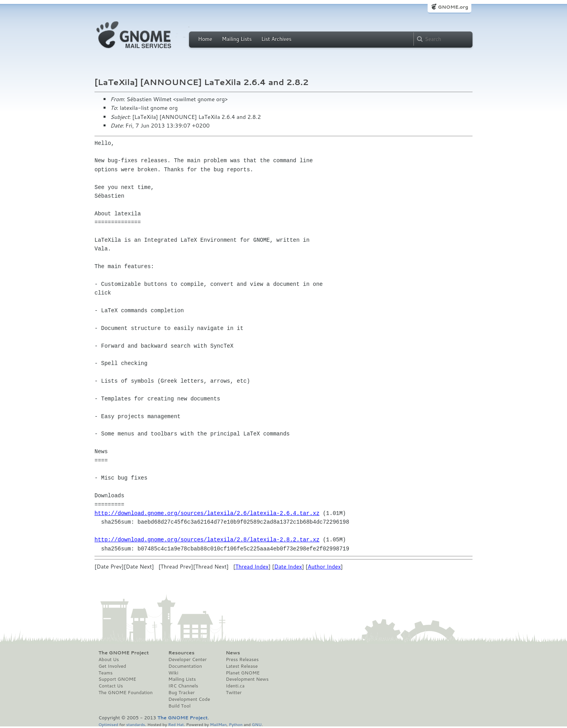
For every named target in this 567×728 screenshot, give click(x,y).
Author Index (324, 567)
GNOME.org (453, 7)
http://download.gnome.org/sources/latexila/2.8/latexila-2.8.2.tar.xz (207, 540)
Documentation (185, 666)
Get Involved (112, 666)
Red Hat (176, 724)
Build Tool (180, 706)
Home (205, 39)
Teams (106, 673)
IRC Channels (183, 686)
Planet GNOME (243, 673)
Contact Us (111, 686)
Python (236, 724)
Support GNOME (117, 679)
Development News (247, 679)
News (233, 653)
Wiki (173, 673)
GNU (257, 724)
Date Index (288, 567)
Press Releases (242, 659)
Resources (182, 653)
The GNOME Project (124, 653)
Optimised (108, 724)
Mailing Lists (237, 39)
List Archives (276, 39)
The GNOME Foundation (126, 693)
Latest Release (242, 666)
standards (135, 724)
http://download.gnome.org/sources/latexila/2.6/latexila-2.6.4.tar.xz (207, 513)
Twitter (233, 693)
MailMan (218, 724)
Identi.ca (235, 686)
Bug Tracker (182, 693)
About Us (109, 659)
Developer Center (188, 659)
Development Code (189, 699)
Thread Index (252, 567)
